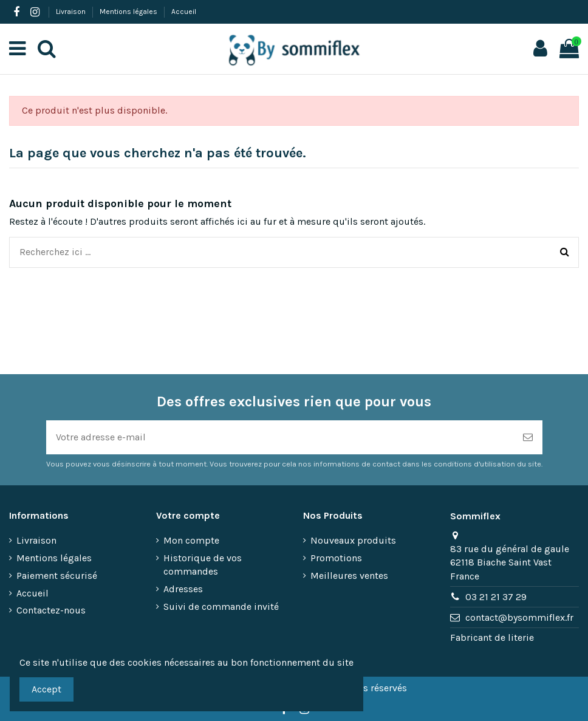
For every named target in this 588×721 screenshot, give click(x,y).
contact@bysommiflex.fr (519, 617)
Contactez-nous (51, 610)
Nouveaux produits (353, 540)
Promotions (336, 558)
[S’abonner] (528, 437)
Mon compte (191, 540)
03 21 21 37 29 (496, 597)
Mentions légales (129, 12)
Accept (46, 689)
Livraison (72, 12)
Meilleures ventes (349, 576)
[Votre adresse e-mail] (280, 437)
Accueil (184, 12)
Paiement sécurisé (57, 576)
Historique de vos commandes (203, 565)
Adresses (183, 589)
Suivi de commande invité (221, 607)
